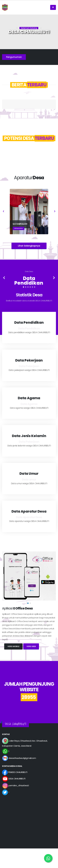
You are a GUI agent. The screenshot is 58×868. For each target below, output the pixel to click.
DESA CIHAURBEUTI (14, 779)
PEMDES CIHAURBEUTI (15, 772)
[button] (23, 287)
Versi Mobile (13, 646)
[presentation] (3, 211)
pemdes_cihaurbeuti (15, 785)
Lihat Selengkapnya (29, 246)
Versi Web (31, 646)
